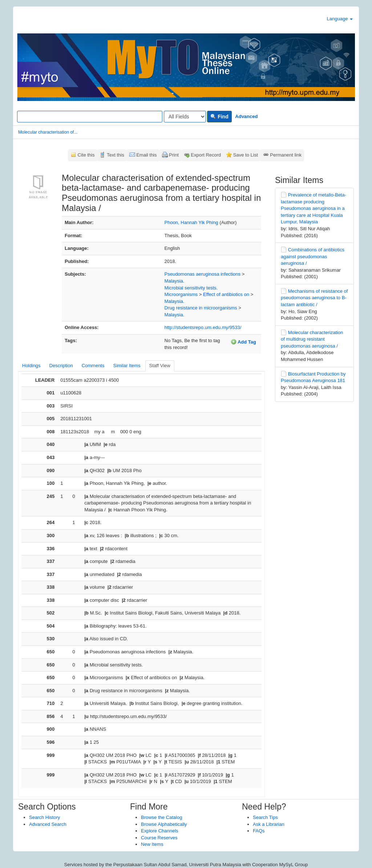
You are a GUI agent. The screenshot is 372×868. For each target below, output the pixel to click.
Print (174, 155)
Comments (93, 366)
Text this (116, 155)
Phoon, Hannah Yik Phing (191, 222)
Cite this (86, 155)
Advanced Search (48, 824)
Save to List (246, 155)
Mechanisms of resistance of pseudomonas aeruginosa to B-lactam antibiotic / (314, 298)
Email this (146, 155)
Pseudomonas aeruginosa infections (203, 274)
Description (61, 366)
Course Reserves (159, 838)
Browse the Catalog (161, 817)
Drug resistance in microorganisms (201, 308)
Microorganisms (181, 294)
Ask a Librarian (269, 824)
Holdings (31, 366)
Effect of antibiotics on (226, 294)
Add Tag (243, 342)
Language (340, 19)
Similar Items (127, 366)
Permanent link (286, 155)
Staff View (160, 366)
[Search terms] (90, 117)
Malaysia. (175, 281)
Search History (45, 817)
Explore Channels (160, 831)
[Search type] (185, 117)
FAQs (259, 831)
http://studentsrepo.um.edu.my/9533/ (203, 327)
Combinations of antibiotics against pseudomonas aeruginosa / (313, 256)
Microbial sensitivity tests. (191, 288)
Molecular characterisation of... (48, 132)
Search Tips (265, 817)
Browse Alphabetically (164, 824)
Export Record (206, 155)
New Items (152, 844)
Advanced (246, 116)
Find (219, 117)
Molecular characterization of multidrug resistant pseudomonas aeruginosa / (312, 339)
